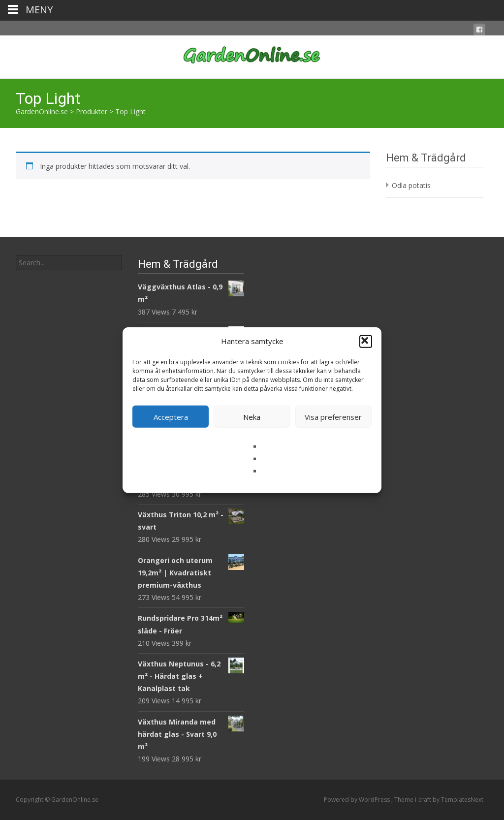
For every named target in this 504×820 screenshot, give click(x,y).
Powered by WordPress (358, 800)
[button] (366, 341)
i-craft (424, 800)
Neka (252, 416)
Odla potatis (411, 185)
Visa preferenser (333, 416)
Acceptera (171, 416)
